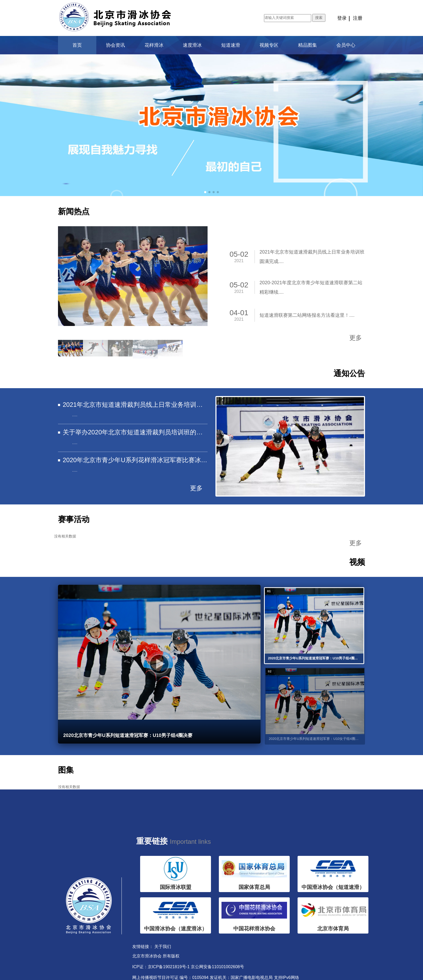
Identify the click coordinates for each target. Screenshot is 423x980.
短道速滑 (231, 45)
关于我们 (163, 947)
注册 (358, 18)
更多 (356, 338)
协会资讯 (115, 45)
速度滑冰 (192, 45)
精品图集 (308, 45)
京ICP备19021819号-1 (169, 967)
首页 (77, 45)
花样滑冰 (154, 45)
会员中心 (346, 45)
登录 (342, 18)
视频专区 (269, 45)
